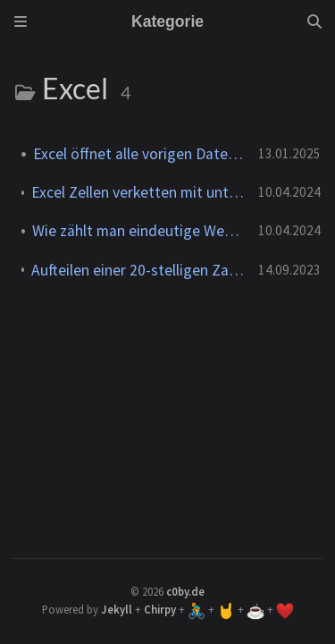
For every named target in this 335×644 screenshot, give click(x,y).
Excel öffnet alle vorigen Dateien (138, 154)
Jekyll (117, 609)
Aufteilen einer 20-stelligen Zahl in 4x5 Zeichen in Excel (138, 270)
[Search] (314, 21)
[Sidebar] (21, 21)
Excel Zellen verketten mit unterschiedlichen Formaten (138, 192)
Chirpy (160, 609)
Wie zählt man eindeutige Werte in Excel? (138, 231)
